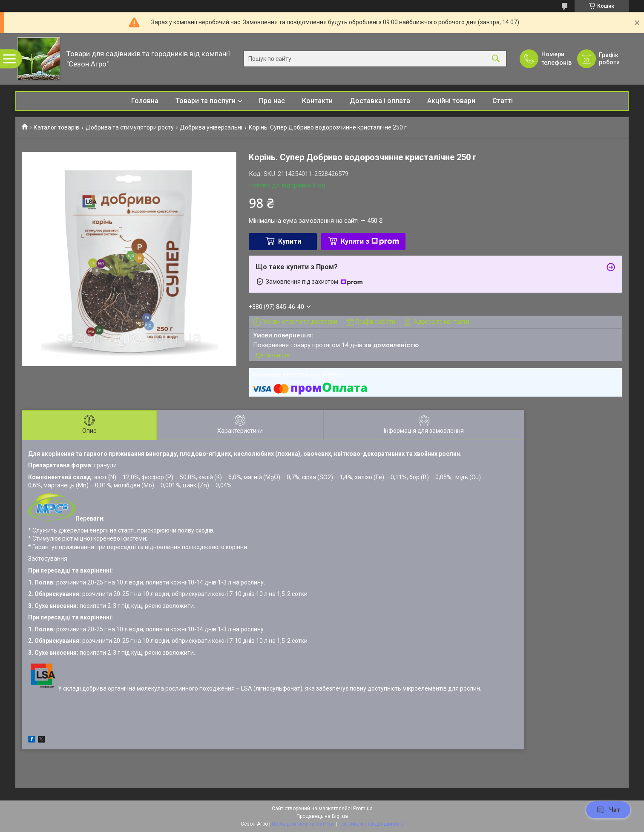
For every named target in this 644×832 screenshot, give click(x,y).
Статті (503, 101)
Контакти (317, 101)
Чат (608, 810)
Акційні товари (451, 101)
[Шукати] (496, 59)
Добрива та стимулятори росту (130, 127)
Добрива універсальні (211, 127)
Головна (145, 101)
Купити (290, 241)
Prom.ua (363, 809)
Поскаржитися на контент (303, 824)
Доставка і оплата (380, 101)
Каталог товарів (56, 127)
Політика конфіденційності (371, 824)
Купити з (370, 241)
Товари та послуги (206, 101)
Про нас (272, 101)
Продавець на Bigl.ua (322, 816)
